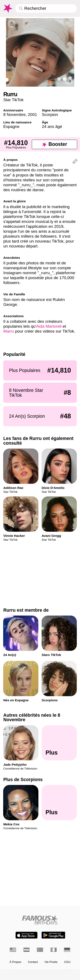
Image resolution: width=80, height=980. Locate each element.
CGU (67, 962)
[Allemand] (67, 950)
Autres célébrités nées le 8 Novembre (32, 717)
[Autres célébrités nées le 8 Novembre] (59, 743)
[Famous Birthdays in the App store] (26, 935)
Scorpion (50, 115)
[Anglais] (13, 950)
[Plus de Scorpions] (59, 802)
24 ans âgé (52, 127)
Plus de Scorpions (23, 779)
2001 (33, 115)
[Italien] (54, 950)
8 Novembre (14, 115)
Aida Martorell (49, 326)
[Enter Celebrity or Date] (46, 8)
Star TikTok (13, 100)
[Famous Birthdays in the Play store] (53, 935)
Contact (33, 962)
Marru (9, 331)
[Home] (40, 920)
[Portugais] (40, 950)
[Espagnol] (27, 950)
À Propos (15, 962)
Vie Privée (51, 962)
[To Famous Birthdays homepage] (7, 8)
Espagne (11, 127)
